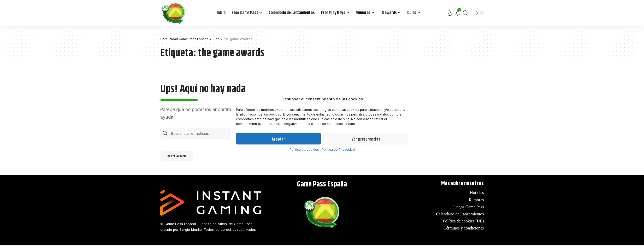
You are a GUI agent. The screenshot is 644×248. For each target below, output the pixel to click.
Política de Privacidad (338, 150)
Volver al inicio (181, 158)
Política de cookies (304, 150)
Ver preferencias (366, 139)
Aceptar (278, 139)
